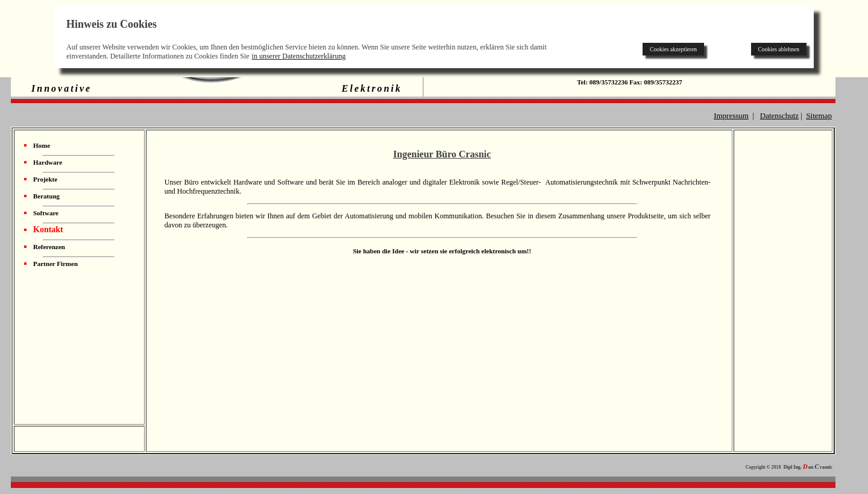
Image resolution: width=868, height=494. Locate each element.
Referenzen (49, 247)
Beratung (46, 196)
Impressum (731, 116)
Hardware (48, 162)
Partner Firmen (55, 264)
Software (46, 213)
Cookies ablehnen (779, 49)
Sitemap (819, 116)
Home (42, 145)
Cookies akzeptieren (673, 49)
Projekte (45, 179)
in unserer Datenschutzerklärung (299, 56)
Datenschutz (779, 116)
